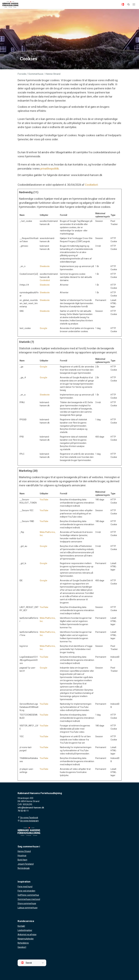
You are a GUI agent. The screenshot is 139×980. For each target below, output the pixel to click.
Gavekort (22, 947)
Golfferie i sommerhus (28, 895)
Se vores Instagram (29, 821)
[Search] (128, 4)
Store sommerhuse (27, 903)
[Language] (123, 4)
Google (43, 328)
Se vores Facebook (29, 818)
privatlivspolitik (50, 169)
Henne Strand (24, 851)
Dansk (26, 963)
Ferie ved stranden (26, 891)
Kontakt (21, 926)
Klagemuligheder (26, 939)
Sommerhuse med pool (29, 899)
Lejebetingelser (25, 930)
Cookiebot (91, 185)
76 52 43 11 (23, 811)
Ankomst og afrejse (27, 934)
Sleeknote (45, 266)
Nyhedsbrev (23, 943)
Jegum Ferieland (26, 864)
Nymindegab (24, 868)
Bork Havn (22, 860)
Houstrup (22, 856)
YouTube (44, 500)
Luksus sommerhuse (28, 908)
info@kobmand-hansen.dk (31, 808)
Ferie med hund (25, 887)
